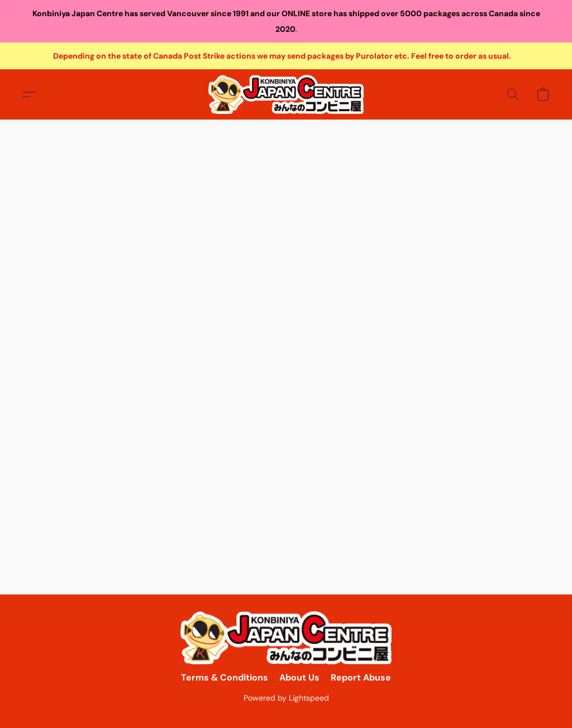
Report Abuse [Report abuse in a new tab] (361, 677)
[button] (286, 94)
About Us (299, 677)
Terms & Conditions (225, 677)
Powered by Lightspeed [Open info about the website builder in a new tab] (286, 698)
